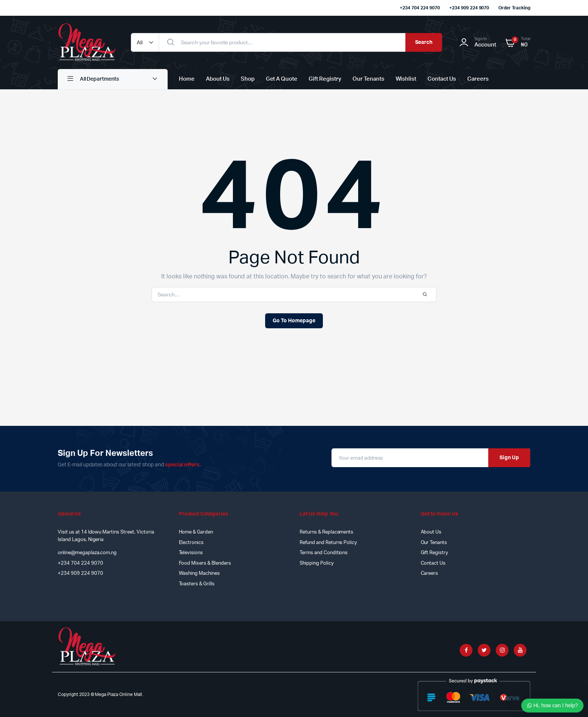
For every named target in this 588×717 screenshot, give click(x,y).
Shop (248, 79)
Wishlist (406, 79)
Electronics (191, 543)
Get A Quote (282, 79)
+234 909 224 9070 (469, 8)
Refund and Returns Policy (328, 543)
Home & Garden (196, 532)
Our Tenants (368, 79)
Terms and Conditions (324, 553)
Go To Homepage (294, 321)
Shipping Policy (317, 563)
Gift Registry (325, 79)
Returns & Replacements (326, 532)
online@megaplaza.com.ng (87, 553)
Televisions (191, 553)
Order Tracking (514, 8)
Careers (478, 79)
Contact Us (442, 79)
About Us (218, 79)
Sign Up (509, 458)
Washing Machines (199, 573)
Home (187, 79)
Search (424, 42)
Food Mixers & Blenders (205, 563)
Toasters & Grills (197, 584)
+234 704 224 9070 (420, 8)
